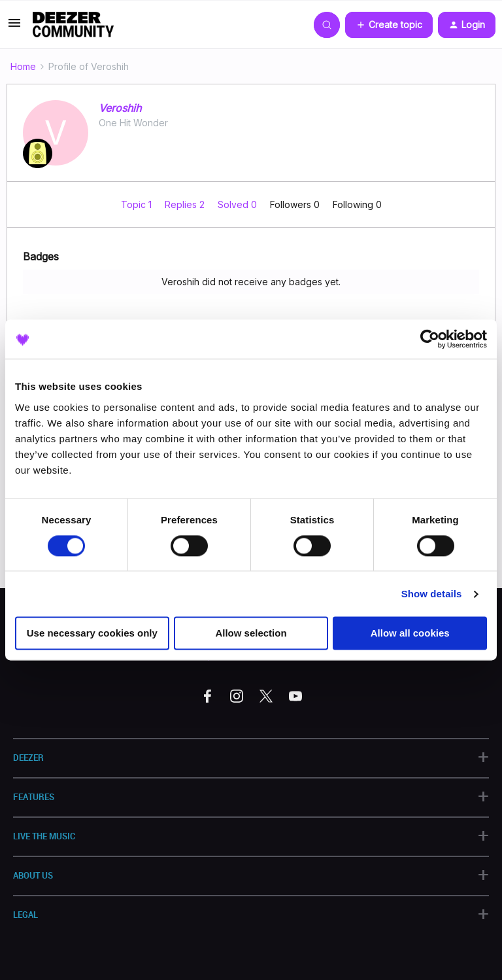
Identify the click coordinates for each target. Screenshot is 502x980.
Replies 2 (186, 204)
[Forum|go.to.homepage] (73, 25)
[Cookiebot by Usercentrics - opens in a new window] (430, 339)
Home (23, 66)
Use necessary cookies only (92, 634)
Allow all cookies (410, 634)
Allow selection (251, 634)
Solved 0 (239, 204)
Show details (432, 594)
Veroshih (120, 108)
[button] (14, 27)
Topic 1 (138, 204)
